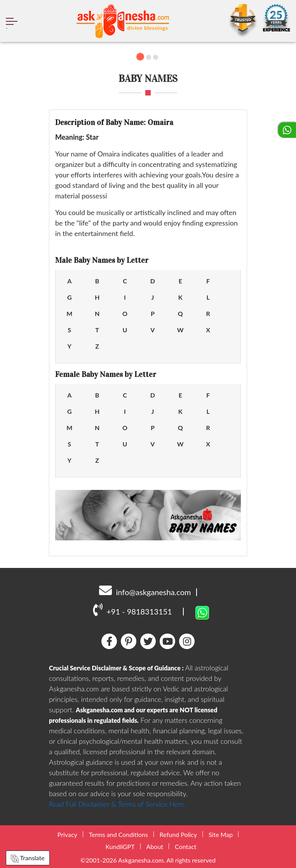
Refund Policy (178, 834)
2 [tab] (149, 57)
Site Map (221, 834)
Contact (185, 846)
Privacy (67, 834)
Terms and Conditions (118, 834)
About (155, 846)
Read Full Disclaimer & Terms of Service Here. (117, 804)
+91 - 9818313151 (132, 609)
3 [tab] (156, 57)
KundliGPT (120, 846)
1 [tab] (140, 57)
